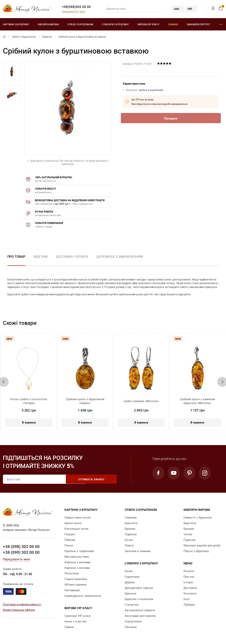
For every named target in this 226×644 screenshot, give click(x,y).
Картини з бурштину (16, 24)
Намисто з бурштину (198, 517)
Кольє (129, 540)
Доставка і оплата (72, 256)
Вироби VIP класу (149, 24)
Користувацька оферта (19, 609)
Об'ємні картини (75, 584)
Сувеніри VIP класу (77, 616)
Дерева (130, 582)
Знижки (173, 24)
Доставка (190, 588)
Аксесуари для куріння (140, 616)
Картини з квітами (77, 568)
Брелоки (130, 593)
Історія (188, 582)
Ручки (129, 571)
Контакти (190, 593)
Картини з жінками (77, 562)
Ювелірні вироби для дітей (202, 545)
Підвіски (47, 37)
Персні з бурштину (196, 551)
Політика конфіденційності (22, 604)
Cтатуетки (132, 604)
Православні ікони (77, 517)
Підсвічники (133, 621)
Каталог (189, 571)
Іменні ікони (73, 523)
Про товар (16, 256)
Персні (129, 545)
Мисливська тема (77, 556)
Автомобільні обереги (140, 610)
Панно (69, 545)
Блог (187, 599)
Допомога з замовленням (120, 256)
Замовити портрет (198, 24)
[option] (12, 71)
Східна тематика (76, 579)
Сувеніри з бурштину (115, 24)
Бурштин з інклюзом (139, 599)
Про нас (189, 577)
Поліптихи (72, 573)
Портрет (70, 534)
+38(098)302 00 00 (76, 7)
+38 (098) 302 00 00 (21, 546)
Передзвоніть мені (74, 12)
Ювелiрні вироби (48, 24)
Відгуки (41, 256)
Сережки (131, 517)
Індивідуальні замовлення (83, 596)
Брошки (130, 529)
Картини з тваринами (79, 551)
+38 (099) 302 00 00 (21, 552)
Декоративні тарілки (139, 588)
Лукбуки (189, 604)
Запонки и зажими (138, 551)
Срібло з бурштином (80, 24)
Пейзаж (70, 540)
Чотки (188, 534)
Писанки (131, 627)
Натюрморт (72, 590)
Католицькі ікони (76, 529)
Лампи (69, 627)
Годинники (132, 577)
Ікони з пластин (75, 621)
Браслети (131, 523)
